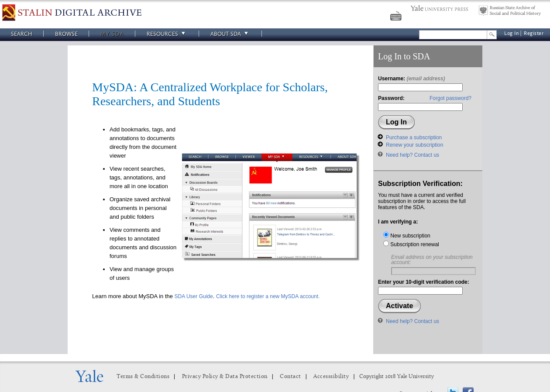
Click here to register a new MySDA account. (268, 296)
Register (534, 33)
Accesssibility (331, 377)
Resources (167, 34)
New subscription (407, 236)
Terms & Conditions (143, 377)
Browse (66, 34)
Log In (511, 33)
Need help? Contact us (412, 155)
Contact (290, 377)
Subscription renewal (411, 244)
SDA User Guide (194, 296)
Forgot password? (450, 98)
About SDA (230, 34)
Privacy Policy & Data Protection (225, 377)
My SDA (112, 34)
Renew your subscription (414, 145)
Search (22, 34)
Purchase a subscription (414, 138)
